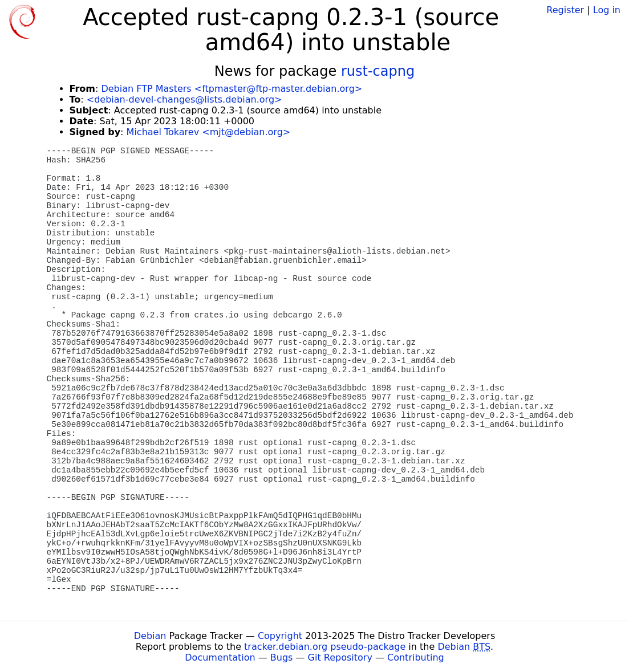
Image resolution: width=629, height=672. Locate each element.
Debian (150, 636)
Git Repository (340, 657)
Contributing (416, 657)
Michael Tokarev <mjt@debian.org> (209, 132)
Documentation (220, 657)
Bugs (282, 657)
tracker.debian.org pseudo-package (325, 647)
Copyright (280, 636)
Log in (607, 10)
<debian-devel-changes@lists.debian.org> (184, 99)
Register (565, 10)
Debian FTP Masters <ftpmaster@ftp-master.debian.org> (232, 89)
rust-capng (378, 71)
